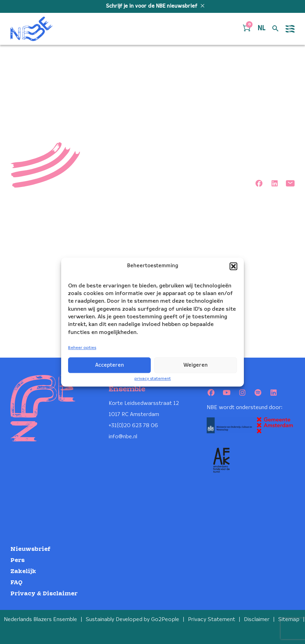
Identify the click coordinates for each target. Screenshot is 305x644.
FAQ (17, 583)
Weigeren (196, 365)
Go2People (165, 619)
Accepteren (110, 365)
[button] (233, 266)
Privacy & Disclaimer (44, 594)
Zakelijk (23, 572)
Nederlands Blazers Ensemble (40, 619)
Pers (18, 560)
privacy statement (153, 379)
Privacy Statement (212, 619)
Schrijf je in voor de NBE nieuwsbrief (152, 6)
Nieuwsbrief (30, 549)
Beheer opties (82, 348)
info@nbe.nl (123, 437)
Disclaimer (257, 619)
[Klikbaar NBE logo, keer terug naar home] (32, 29)
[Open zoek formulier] (275, 29)
